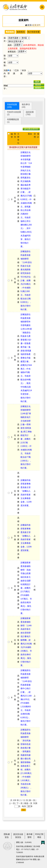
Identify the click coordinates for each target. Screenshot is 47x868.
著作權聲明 (29, 836)
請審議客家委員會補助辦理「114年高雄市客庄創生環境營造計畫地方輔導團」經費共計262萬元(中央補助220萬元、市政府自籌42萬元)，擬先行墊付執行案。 (26, 642)
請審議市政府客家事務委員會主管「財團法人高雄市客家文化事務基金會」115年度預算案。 (26, 538)
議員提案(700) (30, 113)
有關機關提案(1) (13, 121)
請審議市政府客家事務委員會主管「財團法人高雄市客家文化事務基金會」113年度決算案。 (26, 493)
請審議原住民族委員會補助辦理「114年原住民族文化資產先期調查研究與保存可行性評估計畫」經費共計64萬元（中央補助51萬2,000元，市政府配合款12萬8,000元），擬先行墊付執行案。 (26, 280)
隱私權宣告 (7, 836)
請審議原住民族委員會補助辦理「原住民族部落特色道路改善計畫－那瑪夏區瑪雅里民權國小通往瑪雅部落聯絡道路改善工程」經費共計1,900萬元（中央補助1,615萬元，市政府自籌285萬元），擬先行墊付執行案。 (26, 762)
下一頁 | (20, 803)
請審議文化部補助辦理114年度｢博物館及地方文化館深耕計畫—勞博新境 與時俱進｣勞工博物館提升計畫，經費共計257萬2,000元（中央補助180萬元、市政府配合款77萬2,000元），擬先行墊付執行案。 (26, 437)
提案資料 (36, 25)
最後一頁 (28, 803)
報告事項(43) (26, 106)
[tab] (12, 106)
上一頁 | (12, 803)
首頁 (28, 25)
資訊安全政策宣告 (18, 836)
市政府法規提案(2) (14, 113)
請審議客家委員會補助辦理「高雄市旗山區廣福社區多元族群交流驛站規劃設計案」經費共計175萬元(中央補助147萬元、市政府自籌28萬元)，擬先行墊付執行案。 (26, 588)
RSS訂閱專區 (39, 836)
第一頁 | (33, 800)
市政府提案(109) (12, 106)
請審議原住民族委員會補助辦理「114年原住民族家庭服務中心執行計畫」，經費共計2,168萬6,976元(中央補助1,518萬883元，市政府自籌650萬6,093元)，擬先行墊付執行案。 (26, 698)
